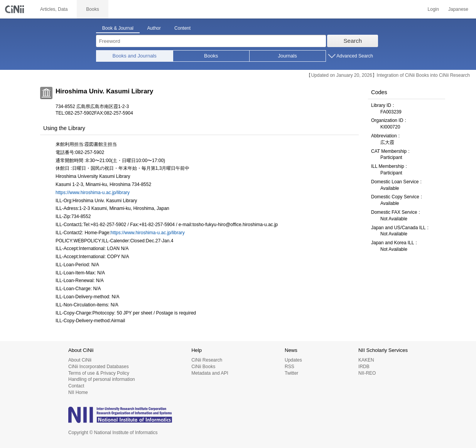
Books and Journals (135, 56)
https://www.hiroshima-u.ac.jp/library (93, 193)
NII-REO (367, 373)
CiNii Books (203, 367)
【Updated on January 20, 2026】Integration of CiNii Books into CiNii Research (388, 75)
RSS (289, 367)
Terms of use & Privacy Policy (99, 373)
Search (353, 41)
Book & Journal (118, 28)
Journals (288, 56)
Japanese (458, 9)
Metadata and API (210, 373)
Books (211, 56)
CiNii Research (207, 360)
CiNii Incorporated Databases (99, 367)
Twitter (291, 373)
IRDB (364, 367)
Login (433, 9)
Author (154, 28)
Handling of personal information (102, 379)
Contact (76, 386)
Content (182, 28)
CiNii (15, 9)
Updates (293, 360)
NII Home (78, 392)
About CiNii (80, 360)
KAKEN (366, 360)
